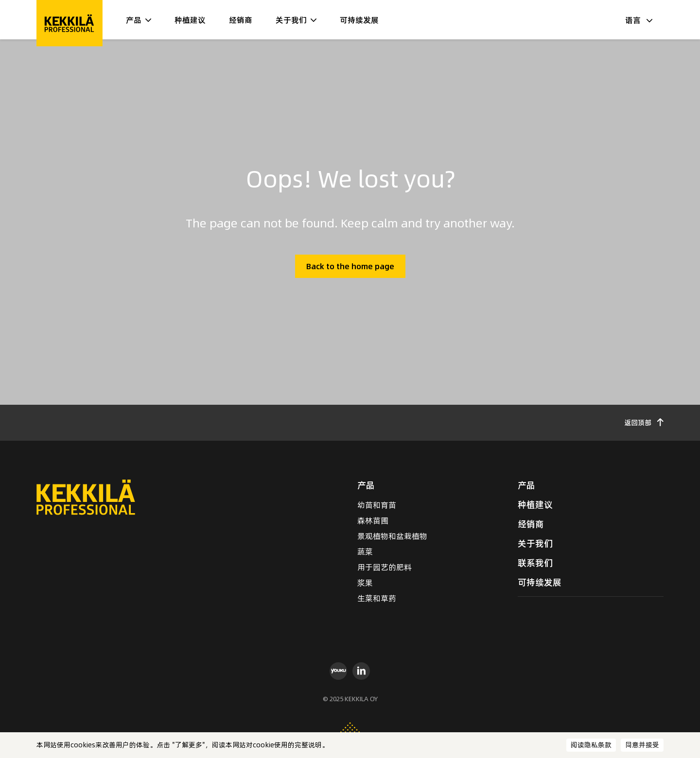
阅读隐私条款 (591, 745)
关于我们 (291, 20)
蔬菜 (365, 551)
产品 (134, 20)
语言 (639, 20)
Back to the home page (350, 266)
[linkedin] (361, 670)
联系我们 (535, 563)
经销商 (241, 20)
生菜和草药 (377, 598)
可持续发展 (359, 20)
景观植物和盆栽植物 (392, 536)
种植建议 (190, 20)
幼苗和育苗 (377, 505)
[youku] (339, 670)
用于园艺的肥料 (385, 567)
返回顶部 (644, 423)
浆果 (365, 583)
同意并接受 (642, 745)
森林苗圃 (373, 520)
